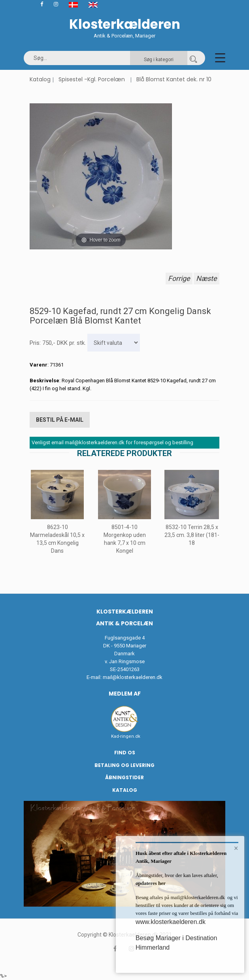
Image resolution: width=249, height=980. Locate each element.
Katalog (40, 79)
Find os (125, 753)
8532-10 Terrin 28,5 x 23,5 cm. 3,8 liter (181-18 (192, 535)
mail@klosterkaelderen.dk (133, 677)
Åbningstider (124, 777)
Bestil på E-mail (60, 420)
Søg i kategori (159, 60)
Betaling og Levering (124, 765)
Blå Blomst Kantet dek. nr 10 (174, 79)
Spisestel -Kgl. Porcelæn (92, 79)
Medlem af (125, 694)
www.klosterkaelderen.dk (171, 922)
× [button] (236, 848)
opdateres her (151, 883)
